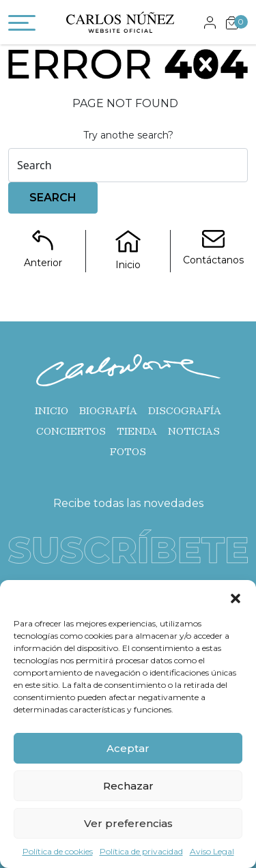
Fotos (128, 452)
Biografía (108, 411)
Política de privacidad (141, 851)
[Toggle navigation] (22, 25)
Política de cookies (58, 851)
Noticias (194, 431)
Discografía (185, 411)
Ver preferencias (128, 823)
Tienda (137, 431)
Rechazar (128, 786)
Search (53, 198)
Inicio (52, 411)
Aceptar (128, 748)
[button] (236, 597)
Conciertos (71, 431)
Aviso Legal (212, 851)
